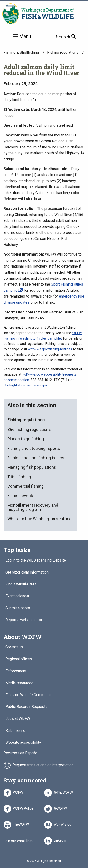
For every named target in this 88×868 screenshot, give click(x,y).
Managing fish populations (32, 467)
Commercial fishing (25, 486)
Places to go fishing (26, 439)
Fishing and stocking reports (34, 448)
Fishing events (21, 496)
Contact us (14, 647)
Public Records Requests (26, 707)
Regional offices (19, 659)
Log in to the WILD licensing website (36, 560)
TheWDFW (21, 824)
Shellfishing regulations (29, 429)
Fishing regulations (63, 52)
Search (72, 37)
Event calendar (17, 596)
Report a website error (24, 620)
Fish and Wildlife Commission (30, 695)
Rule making (15, 731)
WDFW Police (23, 808)
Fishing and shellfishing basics (36, 458)
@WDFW (60, 808)
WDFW (18, 792)
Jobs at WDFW (18, 719)
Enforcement (16, 671)
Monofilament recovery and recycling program (33, 507)
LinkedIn (60, 840)
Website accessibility (23, 743)
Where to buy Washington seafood (39, 519)
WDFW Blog (62, 824)
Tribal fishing (19, 477)
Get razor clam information (27, 572)
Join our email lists (18, 841)
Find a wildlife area (21, 584)
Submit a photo (18, 608)
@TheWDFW (63, 792)
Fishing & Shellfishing (21, 52)
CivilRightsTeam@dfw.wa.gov (25, 385)
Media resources (19, 683)
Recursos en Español (21, 753)
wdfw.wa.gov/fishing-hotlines (50, 349)
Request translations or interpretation (43, 765)
